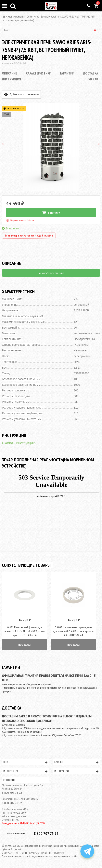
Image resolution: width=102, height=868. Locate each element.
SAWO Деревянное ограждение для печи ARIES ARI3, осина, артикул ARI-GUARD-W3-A (74, 631)
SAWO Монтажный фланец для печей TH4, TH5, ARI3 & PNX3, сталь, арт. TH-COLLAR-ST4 (25, 631)
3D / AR (93, 79)
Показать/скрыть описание (51, 273)
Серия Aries (33, 17)
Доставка (91, 73)
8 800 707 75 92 (12, 793)
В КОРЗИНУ (51, 213)
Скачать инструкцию (19, 443)
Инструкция (11, 79)
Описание (9, 73)
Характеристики (38, 73)
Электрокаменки (16, 17)
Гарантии (67, 73)
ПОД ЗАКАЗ (25, 645)
